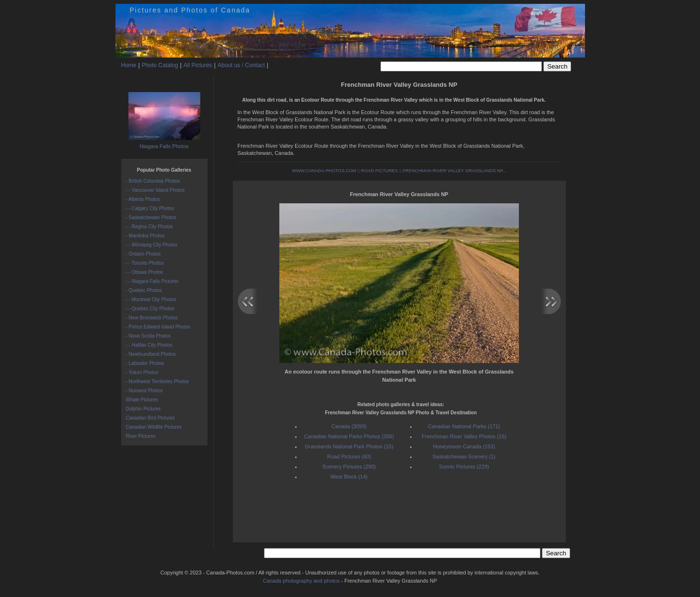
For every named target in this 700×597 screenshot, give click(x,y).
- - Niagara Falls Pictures (152, 281)
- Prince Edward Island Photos (158, 327)
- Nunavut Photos (144, 391)
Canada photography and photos (301, 581)
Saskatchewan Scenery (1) (464, 457)
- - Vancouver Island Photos (155, 190)
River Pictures (141, 436)
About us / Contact (241, 65)
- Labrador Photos (145, 363)
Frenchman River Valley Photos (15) (464, 436)
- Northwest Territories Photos (158, 381)
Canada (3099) (349, 426)
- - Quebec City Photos (150, 309)
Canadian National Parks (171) (464, 426)
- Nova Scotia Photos (149, 336)
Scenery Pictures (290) (349, 467)
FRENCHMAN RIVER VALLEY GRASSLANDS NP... (455, 171)
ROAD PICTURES (380, 171)
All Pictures (198, 65)
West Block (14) (349, 477)
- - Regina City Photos (149, 227)
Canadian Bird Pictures (150, 418)
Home (129, 65)
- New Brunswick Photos (152, 318)
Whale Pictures (142, 400)
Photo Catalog (160, 65)
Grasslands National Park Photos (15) (349, 446)
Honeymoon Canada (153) (464, 446)
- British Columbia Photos (153, 181)
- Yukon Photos (142, 372)
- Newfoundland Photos (151, 354)
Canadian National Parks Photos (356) (349, 436)
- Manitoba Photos (145, 236)
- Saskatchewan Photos (151, 217)
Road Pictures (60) (349, 457)
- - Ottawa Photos (145, 272)
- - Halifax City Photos (149, 345)
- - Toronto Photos (145, 263)
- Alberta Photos (143, 199)
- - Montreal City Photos (151, 299)
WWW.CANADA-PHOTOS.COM (324, 171)
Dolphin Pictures (143, 409)
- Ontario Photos (143, 254)
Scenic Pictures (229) (464, 467)
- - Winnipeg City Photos (152, 245)
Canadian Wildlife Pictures (154, 427)
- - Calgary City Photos (150, 208)
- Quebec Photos (144, 290)
